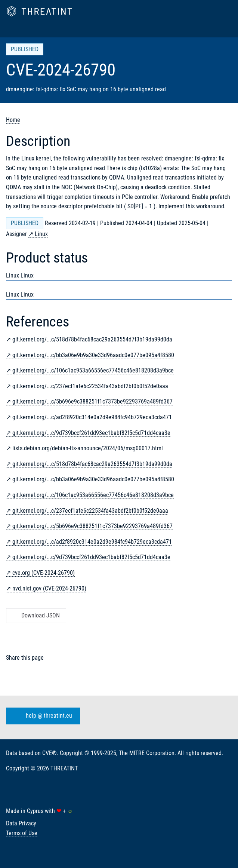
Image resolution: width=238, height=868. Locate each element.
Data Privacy (21, 823)
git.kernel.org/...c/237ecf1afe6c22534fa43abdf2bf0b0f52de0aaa (90, 386)
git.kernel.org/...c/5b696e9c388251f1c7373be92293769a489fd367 (92, 401)
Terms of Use (22, 833)
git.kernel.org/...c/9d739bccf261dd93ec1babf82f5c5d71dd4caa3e (91, 433)
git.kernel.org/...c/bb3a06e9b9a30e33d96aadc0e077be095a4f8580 (93, 355)
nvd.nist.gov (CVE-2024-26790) (49, 588)
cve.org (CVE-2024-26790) (44, 573)
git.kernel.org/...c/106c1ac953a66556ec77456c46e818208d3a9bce (93, 370)
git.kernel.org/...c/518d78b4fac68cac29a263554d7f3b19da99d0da (92, 339)
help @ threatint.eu (41, 716)
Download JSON (35, 615)
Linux (41, 234)
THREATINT (64, 768)
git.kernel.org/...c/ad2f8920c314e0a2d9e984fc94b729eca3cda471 (92, 417)
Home (13, 120)
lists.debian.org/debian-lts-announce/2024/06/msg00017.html (88, 448)
